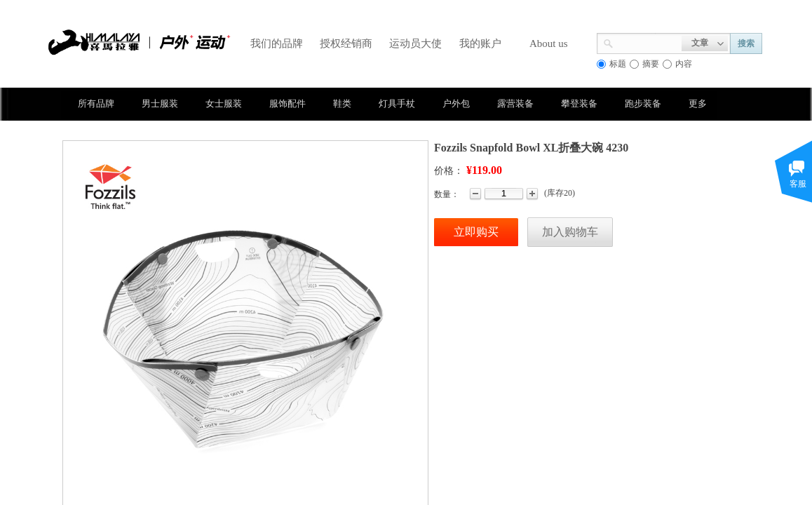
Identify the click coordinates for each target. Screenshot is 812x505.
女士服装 (224, 103)
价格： (449, 171)
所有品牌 (96, 103)
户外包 (456, 103)
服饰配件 (287, 103)
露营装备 (515, 103)
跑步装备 (643, 103)
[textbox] (648, 42)
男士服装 (160, 103)
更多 (698, 103)
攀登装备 (579, 103)
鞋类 (342, 103)
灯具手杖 (397, 103)
